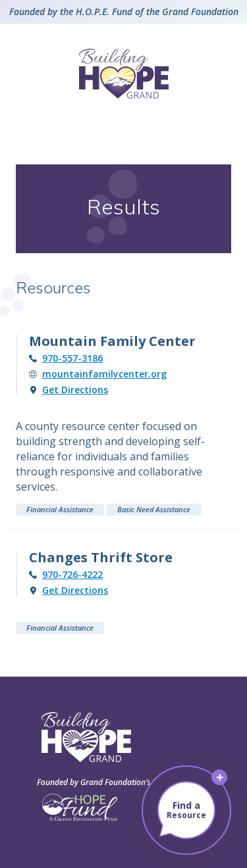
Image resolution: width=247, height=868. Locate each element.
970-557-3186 (72, 358)
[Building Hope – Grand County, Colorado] (124, 74)
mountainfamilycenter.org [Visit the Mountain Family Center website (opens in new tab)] (104, 374)
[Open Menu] (124, 126)
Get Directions (75, 390)
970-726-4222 (72, 575)
